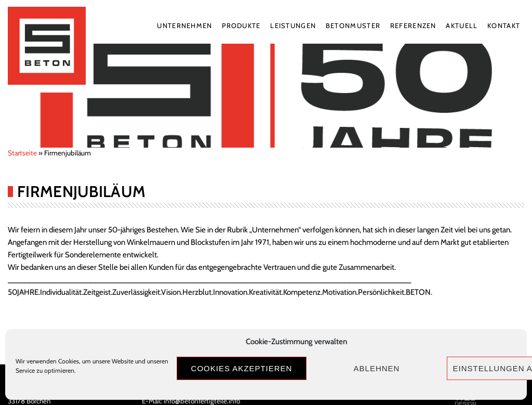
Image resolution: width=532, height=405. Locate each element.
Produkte (241, 25)
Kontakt (504, 25)
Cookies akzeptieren (242, 368)
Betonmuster (353, 25)
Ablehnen (377, 368)
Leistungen (293, 25)
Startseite (22, 153)
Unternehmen (184, 25)
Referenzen (413, 25)
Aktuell (462, 25)
